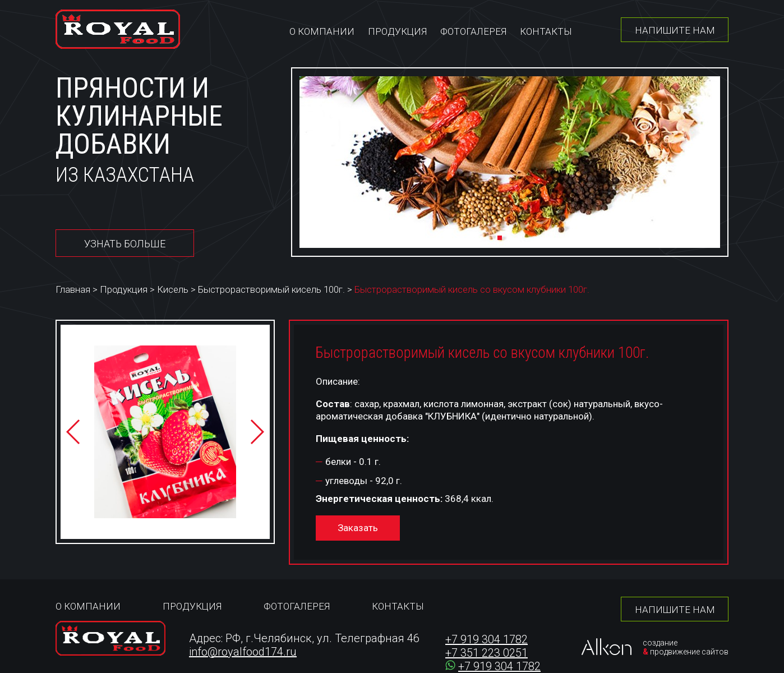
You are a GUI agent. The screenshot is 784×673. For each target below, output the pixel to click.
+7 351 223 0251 (486, 653)
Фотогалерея (473, 31)
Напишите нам (675, 30)
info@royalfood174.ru (243, 652)
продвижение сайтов (689, 652)
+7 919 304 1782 (486, 639)
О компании (322, 31)
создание (660, 643)
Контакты (546, 31)
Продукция (397, 31)
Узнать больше (125, 244)
